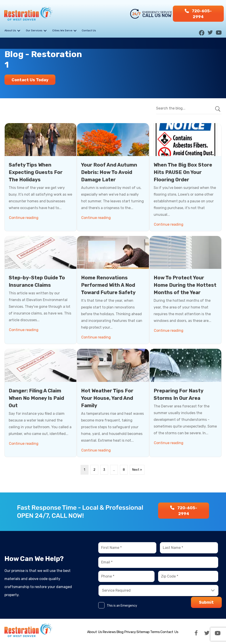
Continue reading (24, 217)
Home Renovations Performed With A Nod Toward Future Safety (108, 285)
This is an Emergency (122, 605)
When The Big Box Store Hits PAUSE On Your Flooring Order (183, 172)
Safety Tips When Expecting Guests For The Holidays (36, 172)
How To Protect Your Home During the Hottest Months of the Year (185, 285)
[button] (198, 14)
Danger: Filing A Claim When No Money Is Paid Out (36, 398)
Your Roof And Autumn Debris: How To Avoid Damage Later (109, 172)
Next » (137, 470)
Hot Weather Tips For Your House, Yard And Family (107, 398)
